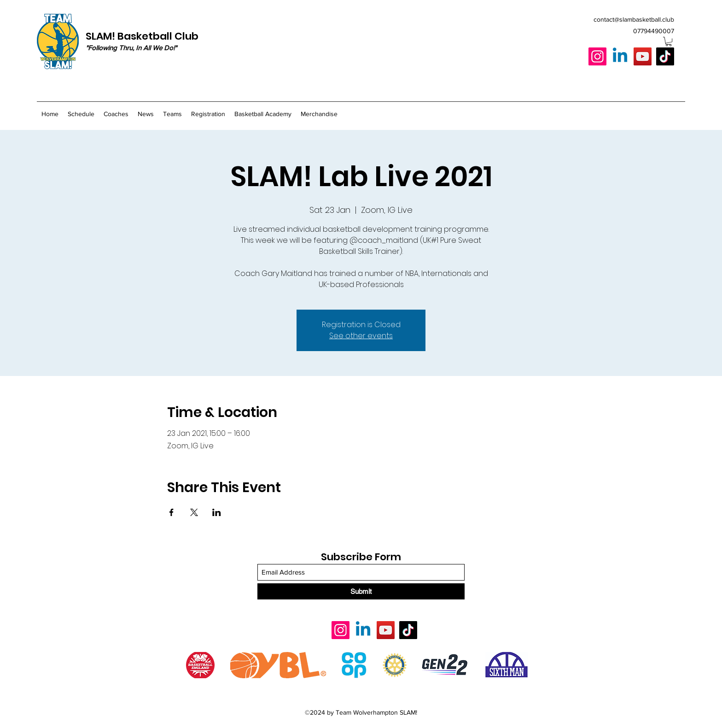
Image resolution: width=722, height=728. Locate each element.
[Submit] (361, 591)
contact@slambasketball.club (634, 19)
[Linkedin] (620, 56)
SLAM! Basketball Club (142, 36)
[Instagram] (597, 56)
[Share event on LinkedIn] (217, 512)
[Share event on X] (194, 512)
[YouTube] (643, 56)
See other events (361, 336)
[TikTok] (665, 56)
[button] (669, 41)
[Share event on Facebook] (172, 512)
